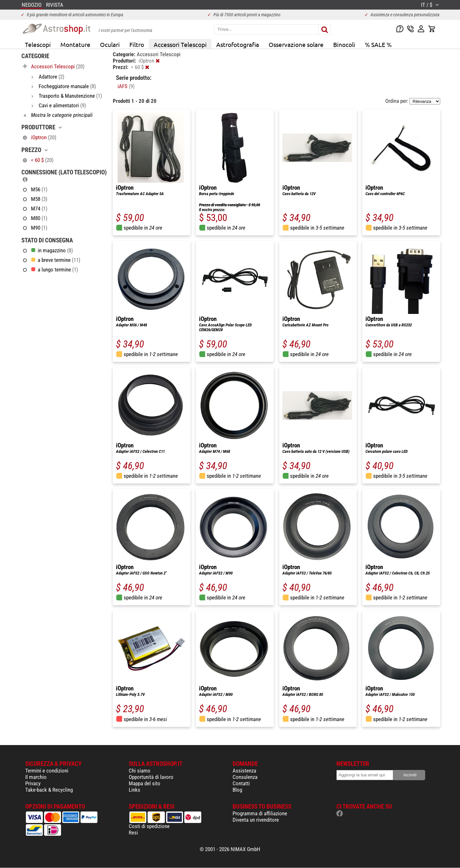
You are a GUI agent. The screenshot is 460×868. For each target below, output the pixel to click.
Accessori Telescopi (180, 44)
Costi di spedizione (149, 826)
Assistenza (244, 771)
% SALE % (378, 44)
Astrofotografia (238, 44)
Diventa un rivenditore (256, 820)
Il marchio (36, 777)
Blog (237, 790)
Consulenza (245, 777)
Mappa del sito (145, 783)
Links (134, 790)
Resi (133, 833)
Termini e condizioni (47, 771)
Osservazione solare (296, 44)
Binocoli (344, 44)
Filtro (137, 44)
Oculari (110, 44)
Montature (75, 44)
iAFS (126, 86)
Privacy (33, 783)
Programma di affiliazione (260, 813)
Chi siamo (140, 771)
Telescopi (38, 44)
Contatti (241, 783)
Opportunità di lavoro (151, 777)
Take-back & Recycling (49, 790)
